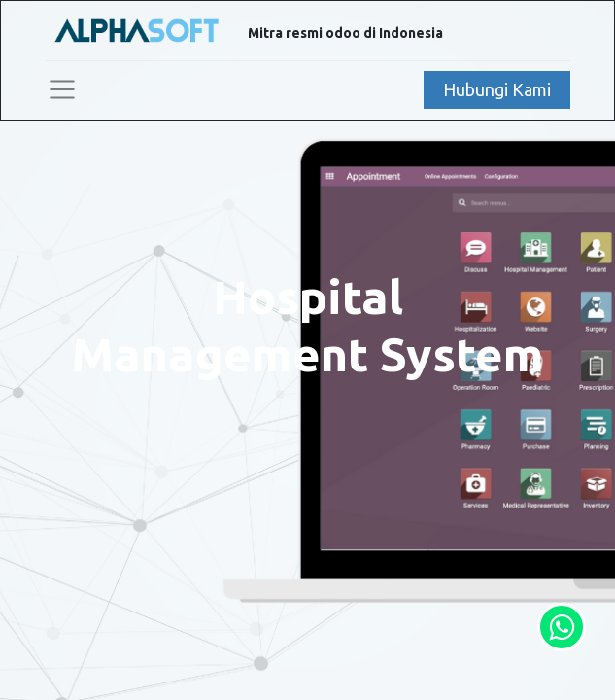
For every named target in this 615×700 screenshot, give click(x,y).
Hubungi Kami (497, 89)
